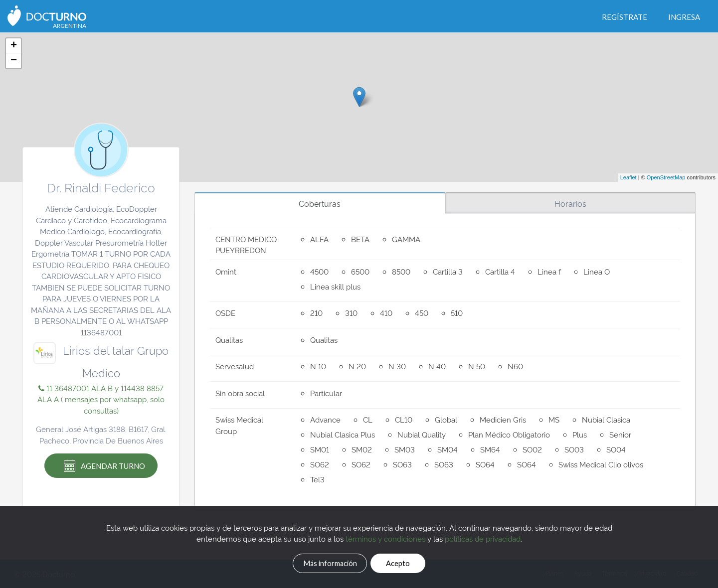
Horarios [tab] (570, 203)
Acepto (409, 562)
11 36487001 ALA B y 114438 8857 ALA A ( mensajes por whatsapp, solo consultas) (101, 399)
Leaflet (628, 177)
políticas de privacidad (483, 536)
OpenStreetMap (666, 177)
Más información (322, 562)
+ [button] (14, 46)
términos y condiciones (385, 536)
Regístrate (625, 17)
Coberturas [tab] (320, 203)
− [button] (14, 61)
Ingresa (684, 17)
